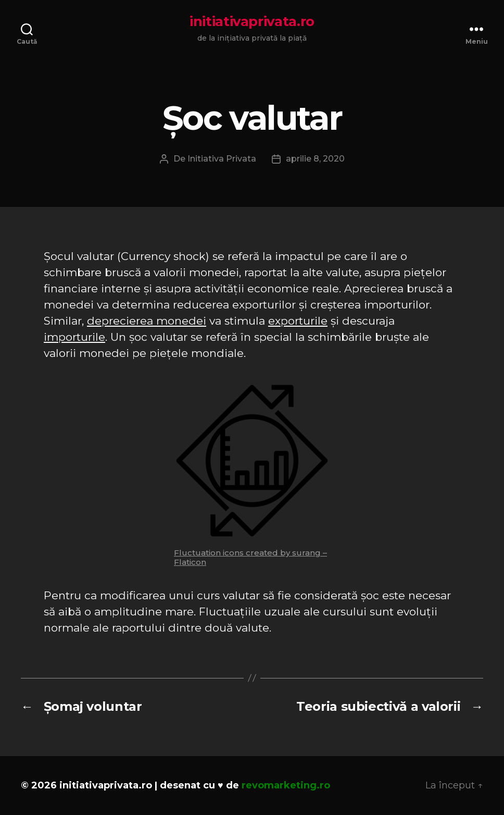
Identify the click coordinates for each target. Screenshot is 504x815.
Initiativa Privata (222, 159)
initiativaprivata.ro (252, 21)
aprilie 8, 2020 (315, 159)
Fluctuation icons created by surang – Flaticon (250, 557)
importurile (74, 337)
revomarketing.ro (286, 785)
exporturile (298, 321)
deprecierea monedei (147, 321)
